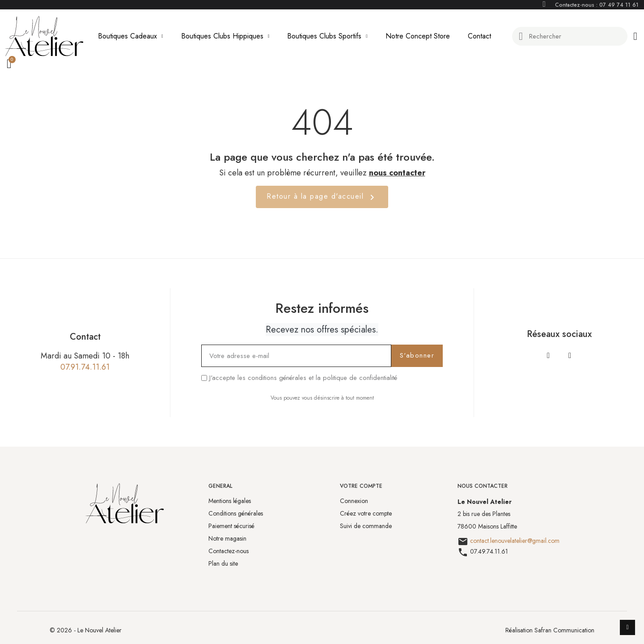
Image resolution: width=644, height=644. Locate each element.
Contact (479, 36)
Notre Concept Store (418, 36)
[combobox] (570, 36)
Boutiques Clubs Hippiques (225, 36)
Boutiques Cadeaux (131, 36)
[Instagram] (570, 355)
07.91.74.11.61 (85, 367)
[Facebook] (548, 355)
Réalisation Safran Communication (550, 630)
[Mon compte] (635, 36)
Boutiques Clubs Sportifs (327, 36)
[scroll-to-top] (627, 627)
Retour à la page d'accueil (322, 197)
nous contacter (397, 173)
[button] (11, 64)
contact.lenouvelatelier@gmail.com (515, 541)
